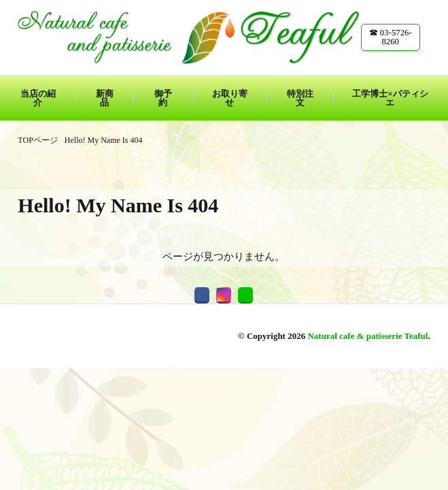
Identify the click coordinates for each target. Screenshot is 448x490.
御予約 (163, 98)
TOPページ (37, 140)
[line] (245, 295)
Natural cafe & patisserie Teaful (367, 336)
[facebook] (202, 295)
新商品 (105, 98)
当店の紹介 (38, 98)
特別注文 (300, 98)
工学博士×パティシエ (390, 98)
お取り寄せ (230, 98)
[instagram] (224, 295)
